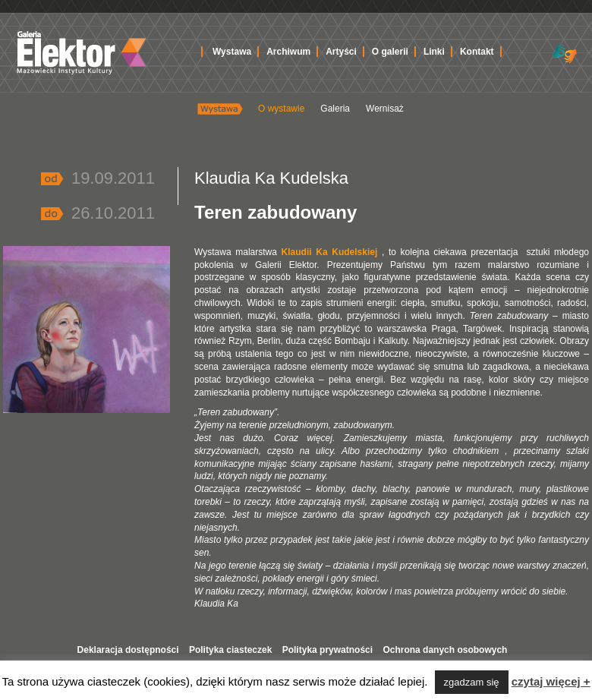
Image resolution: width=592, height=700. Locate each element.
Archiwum (288, 52)
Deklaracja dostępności (128, 650)
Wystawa (232, 52)
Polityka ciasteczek (230, 650)
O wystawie (281, 109)
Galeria (335, 109)
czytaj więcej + (551, 681)
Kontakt (477, 52)
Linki (434, 52)
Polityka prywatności (327, 650)
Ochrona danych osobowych (445, 650)
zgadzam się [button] (472, 682)
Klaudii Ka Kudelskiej (327, 252)
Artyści (341, 52)
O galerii (390, 52)
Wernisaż (385, 109)
